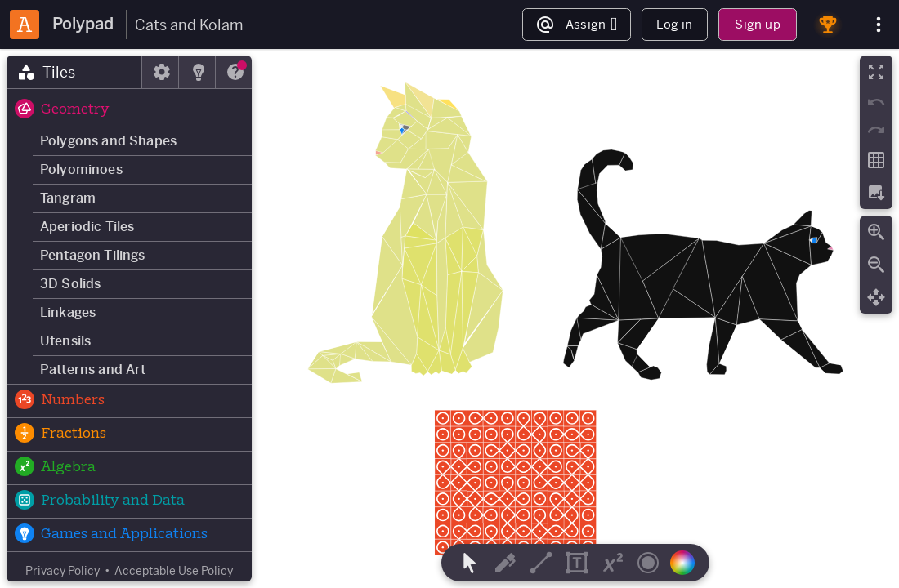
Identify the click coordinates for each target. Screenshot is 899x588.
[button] (129, 110)
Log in (674, 24)
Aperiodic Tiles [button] (87, 227)
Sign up (757, 24)
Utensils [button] (65, 341)
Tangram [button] (68, 198)
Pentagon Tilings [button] (93, 255)
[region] (449, 318)
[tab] (74, 72)
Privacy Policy (63, 571)
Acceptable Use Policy (174, 571)
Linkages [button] (68, 312)
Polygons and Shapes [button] (108, 141)
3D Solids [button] (70, 284)
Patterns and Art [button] (93, 370)
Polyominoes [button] (81, 169)
